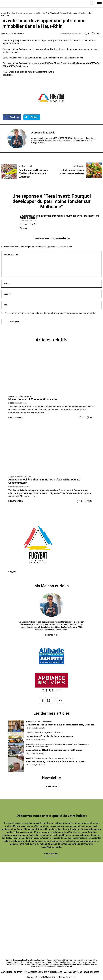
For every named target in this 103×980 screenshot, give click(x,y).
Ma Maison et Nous (73, 972)
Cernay (94, 964)
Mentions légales (53, 972)
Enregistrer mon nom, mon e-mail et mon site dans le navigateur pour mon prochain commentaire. (50, 313)
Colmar (79, 964)
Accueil (4, 13)
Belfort (69, 966)
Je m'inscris (52, 786)
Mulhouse (87, 964)
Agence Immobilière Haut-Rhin (38, 13)
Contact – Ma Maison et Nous (28, 972)
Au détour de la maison (17, 13)
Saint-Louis (42, 966)
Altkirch (34, 966)
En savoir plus (16, 417)
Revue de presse (91, 972)
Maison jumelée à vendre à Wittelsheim (33, 399)
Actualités (7, 972)
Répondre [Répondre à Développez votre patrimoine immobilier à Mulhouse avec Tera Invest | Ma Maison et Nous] (24, 228)
